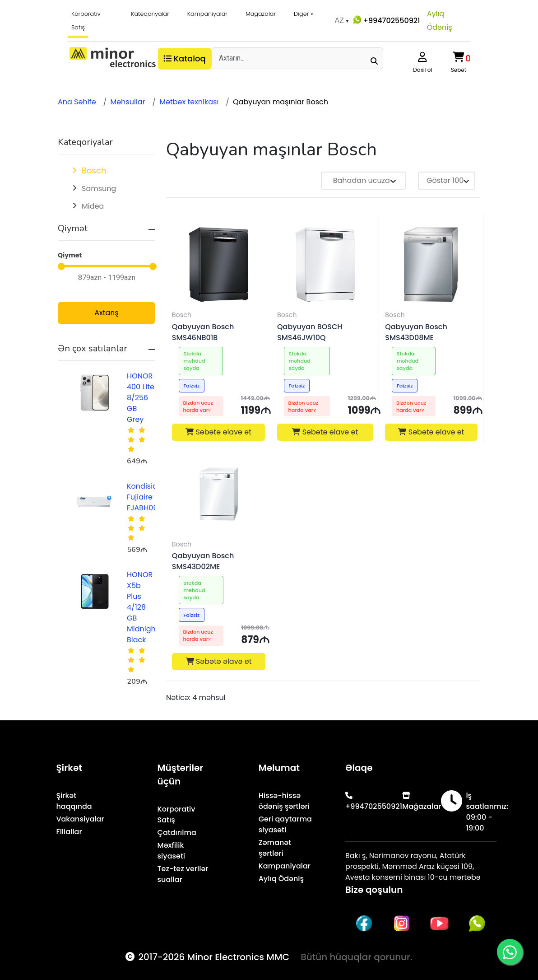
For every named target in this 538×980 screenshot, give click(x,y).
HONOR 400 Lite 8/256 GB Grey (141, 398)
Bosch (94, 170)
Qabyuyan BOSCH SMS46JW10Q (310, 332)
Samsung (99, 189)
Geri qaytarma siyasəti (285, 824)
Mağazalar (261, 14)
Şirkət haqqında (74, 801)
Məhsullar (128, 102)
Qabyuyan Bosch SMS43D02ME (203, 561)
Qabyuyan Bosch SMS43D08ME (416, 332)
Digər (301, 14)
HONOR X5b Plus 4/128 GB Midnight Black (143, 607)
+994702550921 (386, 20)
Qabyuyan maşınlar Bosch (281, 102)
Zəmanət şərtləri (275, 848)
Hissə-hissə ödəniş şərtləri (284, 801)
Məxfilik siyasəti (172, 851)
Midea (93, 206)
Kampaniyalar (207, 14)
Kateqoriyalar (150, 14)
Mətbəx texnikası (189, 102)
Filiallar (69, 832)
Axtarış (106, 313)
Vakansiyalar (80, 819)
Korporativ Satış (86, 21)
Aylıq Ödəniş (440, 21)
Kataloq (185, 58)
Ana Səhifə (77, 102)
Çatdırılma (177, 833)
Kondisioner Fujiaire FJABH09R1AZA (152, 497)
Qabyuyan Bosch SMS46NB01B (203, 332)
